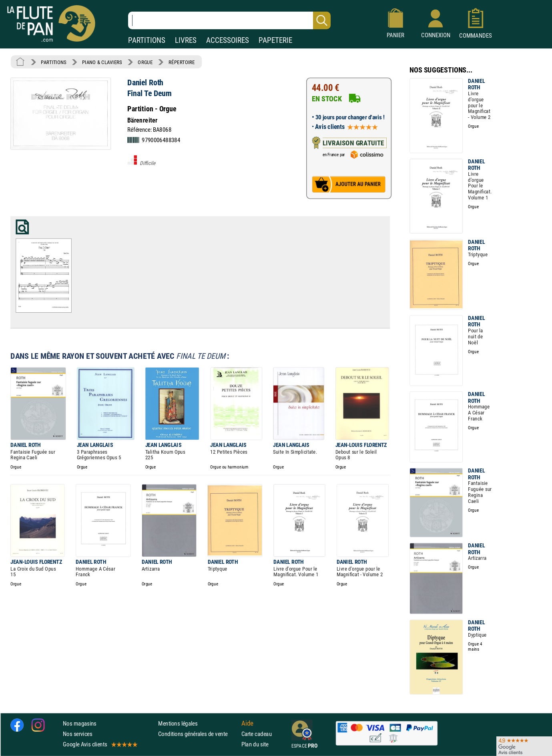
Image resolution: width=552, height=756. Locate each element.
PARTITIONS (147, 40)
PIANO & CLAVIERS (102, 62)
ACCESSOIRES (228, 40)
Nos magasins (80, 723)
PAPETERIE (275, 40)
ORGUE (145, 62)
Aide (247, 723)
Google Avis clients (100, 744)
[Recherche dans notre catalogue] (229, 20)
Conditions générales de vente (198, 734)
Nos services (77, 734)
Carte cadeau (257, 734)
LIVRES (186, 40)
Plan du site (255, 744)
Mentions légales (178, 723)
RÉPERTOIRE (182, 62)
